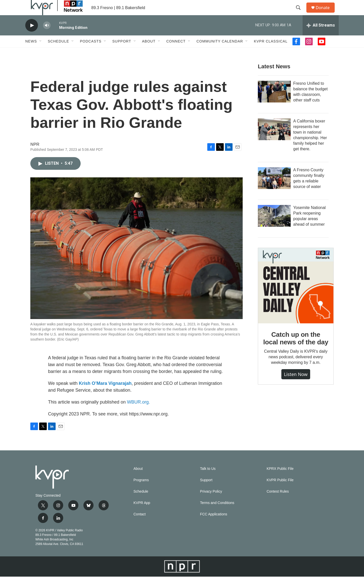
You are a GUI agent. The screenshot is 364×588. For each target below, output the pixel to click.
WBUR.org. (138, 413)
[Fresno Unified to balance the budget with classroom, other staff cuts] (274, 103)
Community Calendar (220, 53)
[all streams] (321, 37)
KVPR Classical (271, 53)
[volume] (47, 37)
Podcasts (91, 53)
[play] (32, 37)
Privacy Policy (211, 503)
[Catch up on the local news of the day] (296, 297)
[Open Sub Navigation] (41, 53)
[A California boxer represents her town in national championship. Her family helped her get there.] (274, 141)
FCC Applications (213, 526)
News (31, 53)
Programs (141, 491)
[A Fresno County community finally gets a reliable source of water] (274, 190)
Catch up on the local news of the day (296, 350)
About (149, 53)
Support (122, 53)
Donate (326, 13)
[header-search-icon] (301, 13)
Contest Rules (278, 503)
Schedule (58, 53)
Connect (176, 53)
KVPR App (142, 514)
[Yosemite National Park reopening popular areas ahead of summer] (274, 227)
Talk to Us (208, 480)
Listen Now (296, 386)
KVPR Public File (280, 491)
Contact (140, 526)
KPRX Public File (280, 480)
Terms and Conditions (217, 514)
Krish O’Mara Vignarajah (105, 395)
